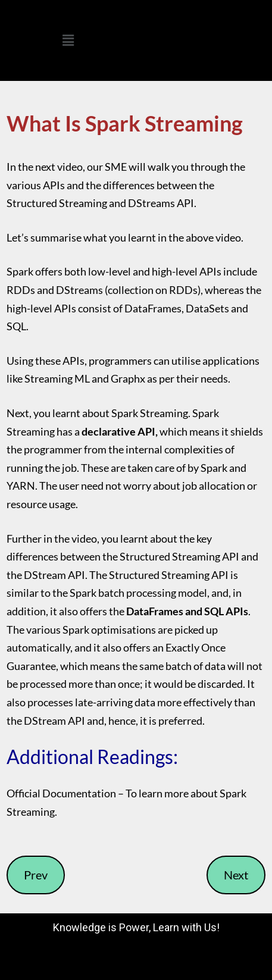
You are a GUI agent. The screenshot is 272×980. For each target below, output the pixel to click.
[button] (68, 40)
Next (236, 875)
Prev (36, 875)
